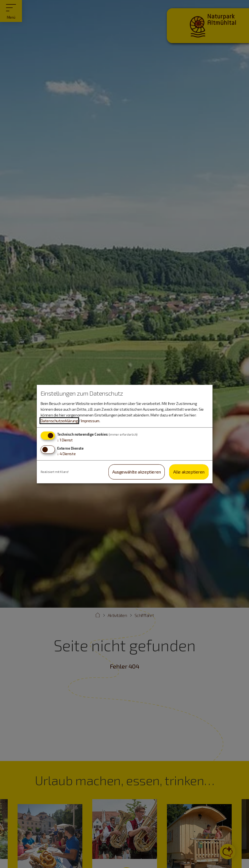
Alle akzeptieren (189, 472)
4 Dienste (66, 454)
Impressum (90, 421)
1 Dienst (65, 440)
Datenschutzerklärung (59, 421)
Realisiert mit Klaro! (55, 472)
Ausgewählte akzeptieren (137, 472)
